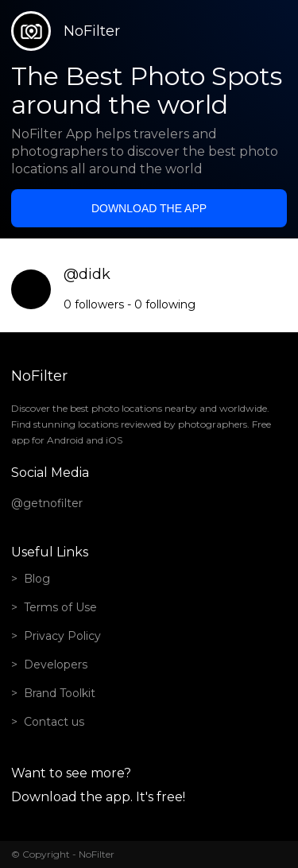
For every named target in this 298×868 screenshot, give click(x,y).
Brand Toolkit (60, 693)
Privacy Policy (62, 636)
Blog (37, 579)
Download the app (149, 208)
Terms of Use (60, 607)
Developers (56, 665)
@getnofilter (47, 503)
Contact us (54, 722)
